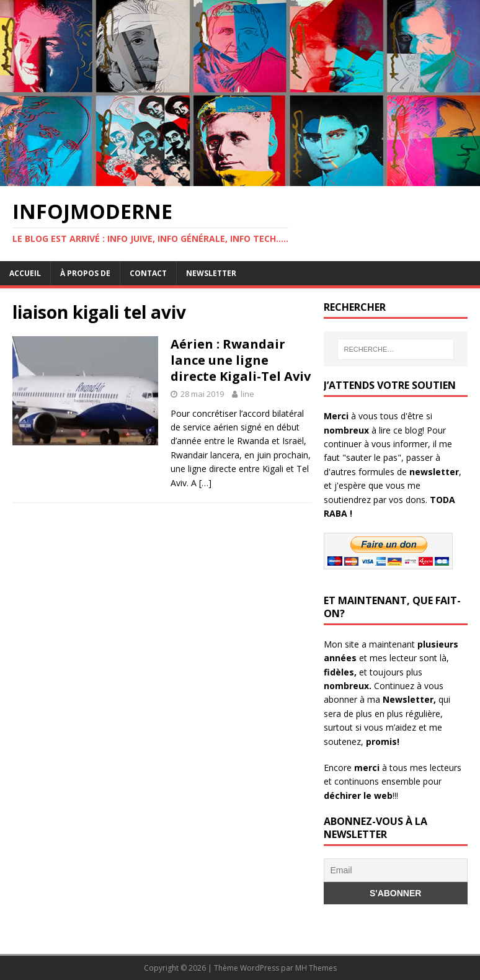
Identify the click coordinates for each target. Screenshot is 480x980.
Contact (148, 273)
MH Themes (316, 968)
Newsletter (211, 273)
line (247, 394)
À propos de (85, 273)
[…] (205, 483)
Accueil (25, 273)
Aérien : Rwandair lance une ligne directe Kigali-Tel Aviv (241, 360)
